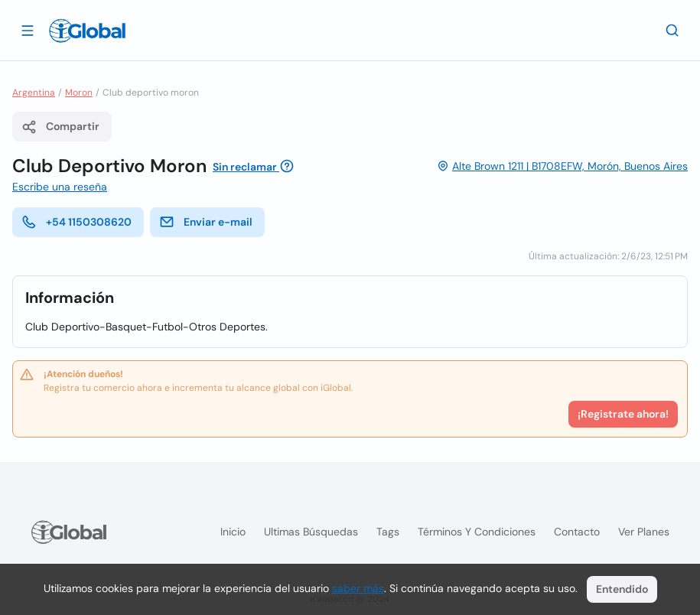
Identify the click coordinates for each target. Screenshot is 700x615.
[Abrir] (28, 30)
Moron (79, 93)
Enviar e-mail (206, 222)
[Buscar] (672, 30)
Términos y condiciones (477, 532)
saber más (358, 588)
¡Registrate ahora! (623, 414)
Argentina (34, 93)
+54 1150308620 (77, 222)
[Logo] (87, 31)
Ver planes (644, 532)
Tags (388, 532)
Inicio (233, 532)
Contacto (577, 532)
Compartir (60, 127)
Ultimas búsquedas (311, 532)
